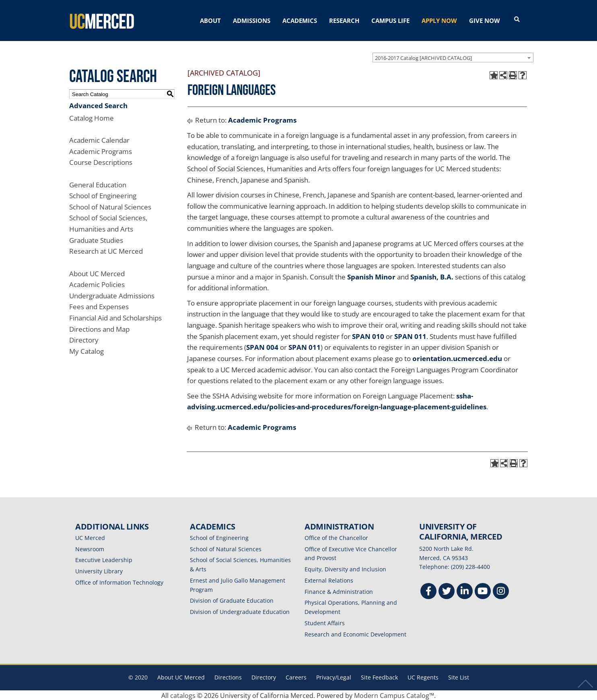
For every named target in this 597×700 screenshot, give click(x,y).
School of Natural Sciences (110, 206)
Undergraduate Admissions (112, 295)
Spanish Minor (371, 276)
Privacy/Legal (334, 677)
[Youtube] (483, 591)
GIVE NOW (485, 21)
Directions (228, 677)
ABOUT (210, 21)
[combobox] (453, 57)
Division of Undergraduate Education (240, 611)
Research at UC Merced (106, 251)
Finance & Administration (339, 591)
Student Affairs (325, 622)
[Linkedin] (465, 591)
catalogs (183, 695)
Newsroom (90, 548)
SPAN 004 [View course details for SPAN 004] (262, 347)
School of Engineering (103, 195)
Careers (296, 677)
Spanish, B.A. (432, 276)
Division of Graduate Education (232, 600)
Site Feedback (379, 677)
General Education (98, 184)
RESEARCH (344, 21)
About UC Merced (97, 273)
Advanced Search (98, 105)
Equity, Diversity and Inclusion (345, 568)
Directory (84, 340)
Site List (459, 677)
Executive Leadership (104, 559)
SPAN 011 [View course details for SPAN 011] (410, 336)
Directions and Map (99, 328)
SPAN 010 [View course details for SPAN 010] (368, 336)
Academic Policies (97, 284)
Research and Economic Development (355, 633)
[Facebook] (428, 591)
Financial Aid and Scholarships (115, 317)
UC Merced (90, 537)
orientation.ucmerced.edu (457, 358)
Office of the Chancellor (336, 537)
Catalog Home (92, 117)
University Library (99, 570)
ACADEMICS (300, 21)
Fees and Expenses (99, 306)
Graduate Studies (96, 239)
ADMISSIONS (252, 21)
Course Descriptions (101, 162)
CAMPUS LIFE (390, 21)
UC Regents (423, 677)
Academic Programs (101, 151)
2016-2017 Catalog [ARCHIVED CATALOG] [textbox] (423, 57)
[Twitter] (447, 591)
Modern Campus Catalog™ (394, 695)
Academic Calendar (99, 139)
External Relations (329, 580)
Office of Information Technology (119, 582)
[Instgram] (501, 591)
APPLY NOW (439, 21)
